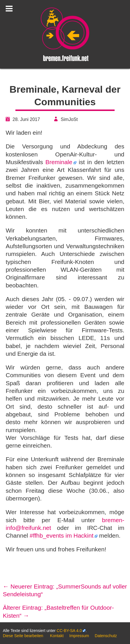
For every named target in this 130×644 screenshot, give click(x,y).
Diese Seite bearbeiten (23, 636)
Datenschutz (106, 636)
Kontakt (57, 636)
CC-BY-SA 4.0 (69, 631)
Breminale (59, 162)
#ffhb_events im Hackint (62, 535)
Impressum (79, 636)
